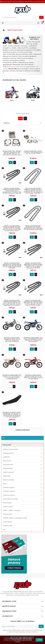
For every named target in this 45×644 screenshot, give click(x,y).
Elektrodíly (7, 476)
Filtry (5, 484)
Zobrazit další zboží (23, 430)
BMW (33, 100)
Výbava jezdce (8, 453)
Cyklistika (7, 457)
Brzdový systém (9, 487)
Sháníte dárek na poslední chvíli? (15, 518)
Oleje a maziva (9, 472)
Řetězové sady (9, 480)
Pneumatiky (7, 503)
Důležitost (22, 123)
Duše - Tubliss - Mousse (12, 510)
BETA (12, 100)
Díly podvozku (8, 465)
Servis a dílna (8, 507)
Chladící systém (9, 491)
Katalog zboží (7, 445)
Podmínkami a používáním (22, 640)
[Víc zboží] (20, 17)
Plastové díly (8, 468)
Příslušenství (8, 514)
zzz (4, 529)
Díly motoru (7, 461)
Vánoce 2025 (8, 526)
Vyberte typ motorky (11, 449)
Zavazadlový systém (11, 499)
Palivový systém (9, 495)
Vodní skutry (8, 522)
